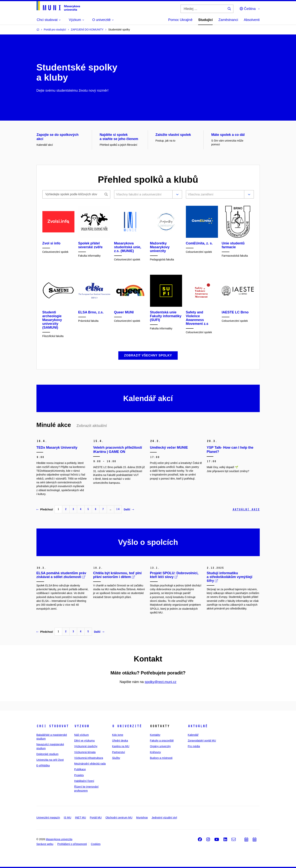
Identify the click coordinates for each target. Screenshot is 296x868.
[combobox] (143, 195)
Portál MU (96, 818)
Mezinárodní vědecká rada (90, 764)
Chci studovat (53, 726)
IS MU (67, 818)
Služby (116, 758)
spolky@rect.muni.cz (161, 682)
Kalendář (193, 735)
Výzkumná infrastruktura (89, 758)
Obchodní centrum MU (119, 818)
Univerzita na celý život (50, 760)
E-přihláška (43, 766)
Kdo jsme (118, 735)
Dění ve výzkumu (84, 741)
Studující (205, 20)
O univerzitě (127, 726)
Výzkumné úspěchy (86, 746)
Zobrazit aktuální (92, 426)
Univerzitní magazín (48, 818)
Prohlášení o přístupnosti (72, 844)
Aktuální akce (246, 509)
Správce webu (45, 844)
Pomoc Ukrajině (180, 20)
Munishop (142, 818)
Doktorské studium (48, 754)
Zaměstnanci (228, 20)
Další (129, 509)
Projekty (79, 775)
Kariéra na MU (121, 746)
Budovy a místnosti (161, 758)
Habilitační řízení (84, 781)
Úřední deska (120, 741)
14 (118, 509)
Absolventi (252, 20)
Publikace (80, 769)
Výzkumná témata (85, 752)
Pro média (194, 746)
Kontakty (155, 735)
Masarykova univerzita (59, 839)
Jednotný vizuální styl (164, 818)
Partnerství (119, 752)
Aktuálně (198, 726)
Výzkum (82, 726)
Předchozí (45, 509)
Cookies (96, 844)
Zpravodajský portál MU (202, 741)
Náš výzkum (81, 735)
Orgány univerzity (160, 746)
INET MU (80, 818)
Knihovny (155, 752)
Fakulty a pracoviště (162, 741)
